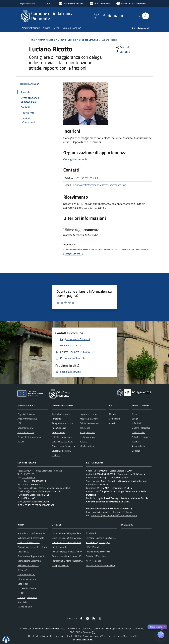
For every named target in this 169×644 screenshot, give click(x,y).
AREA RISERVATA (83, 640)
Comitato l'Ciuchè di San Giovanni (102, 538)
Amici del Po (91, 533)
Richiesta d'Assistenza (28, 565)
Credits (21, 593)
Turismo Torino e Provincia (98, 552)
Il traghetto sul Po (60, 565)
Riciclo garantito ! (60, 547)
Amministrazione (46, 40)
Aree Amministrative (27, 419)
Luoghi (135, 419)
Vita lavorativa (87, 446)
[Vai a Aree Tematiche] (100, 3)
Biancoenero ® (96, 636)
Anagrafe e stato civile (63, 423)
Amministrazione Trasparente (31, 533)
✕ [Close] (164, 627)
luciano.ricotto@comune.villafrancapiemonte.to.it (99, 185)
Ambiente (57, 419)
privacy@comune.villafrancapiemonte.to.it (112, 512)
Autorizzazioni (58, 432)
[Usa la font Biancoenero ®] (71, 3)
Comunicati (114, 419)
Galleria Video (138, 432)
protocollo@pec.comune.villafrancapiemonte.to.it (47, 488)
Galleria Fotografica (141, 428)
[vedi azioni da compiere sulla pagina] (123, 52)
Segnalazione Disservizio (29, 561)
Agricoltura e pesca (61, 414)
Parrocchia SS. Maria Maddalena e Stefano (72, 561)
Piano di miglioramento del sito (32, 547)
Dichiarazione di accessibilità (31, 538)
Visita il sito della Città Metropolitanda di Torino (74, 538)
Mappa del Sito (25, 607)
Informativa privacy (27, 579)
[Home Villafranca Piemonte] (57, 16)
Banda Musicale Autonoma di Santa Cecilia (72, 556)
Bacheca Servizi (25, 570)
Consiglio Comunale (89, 40)
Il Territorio (137, 423)
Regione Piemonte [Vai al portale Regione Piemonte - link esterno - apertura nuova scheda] (28, 3)
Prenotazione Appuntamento (31, 556)
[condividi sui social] (122, 47)
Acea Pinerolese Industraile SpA (67, 552)
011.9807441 (28, 478)
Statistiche (23, 602)
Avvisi (112, 423)
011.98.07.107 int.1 (87, 178)
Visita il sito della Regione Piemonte (69, 533)
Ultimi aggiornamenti (27, 597)
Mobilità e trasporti (89, 419)
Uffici (20, 423)
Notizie (112, 414)
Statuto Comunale (26, 575)
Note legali (23, 584)
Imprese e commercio (90, 414)
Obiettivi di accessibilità (29, 542)
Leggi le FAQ (23, 552)
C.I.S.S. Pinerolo (93, 547)
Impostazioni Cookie (27, 588)
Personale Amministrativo (30, 437)
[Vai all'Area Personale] (131, 3)
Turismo (83, 442)
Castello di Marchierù (96, 556)
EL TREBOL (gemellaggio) (98, 542)
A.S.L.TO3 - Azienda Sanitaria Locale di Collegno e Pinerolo (80, 542)
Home (32, 40)
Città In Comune (83, 632)
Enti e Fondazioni (26, 432)
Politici (21, 442)
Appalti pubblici (59, 428)
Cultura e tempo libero (62, 442)
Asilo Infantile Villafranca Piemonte (102, 565)
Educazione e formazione (64, 446)
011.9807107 (28, 474)
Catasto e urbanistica (62, 437)
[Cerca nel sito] (146, 16)
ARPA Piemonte (93, 561)
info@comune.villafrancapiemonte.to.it (42, 491)
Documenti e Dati (26, 428)
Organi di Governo (67, 40)
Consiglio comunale (75, 159)
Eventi (135, 414)
